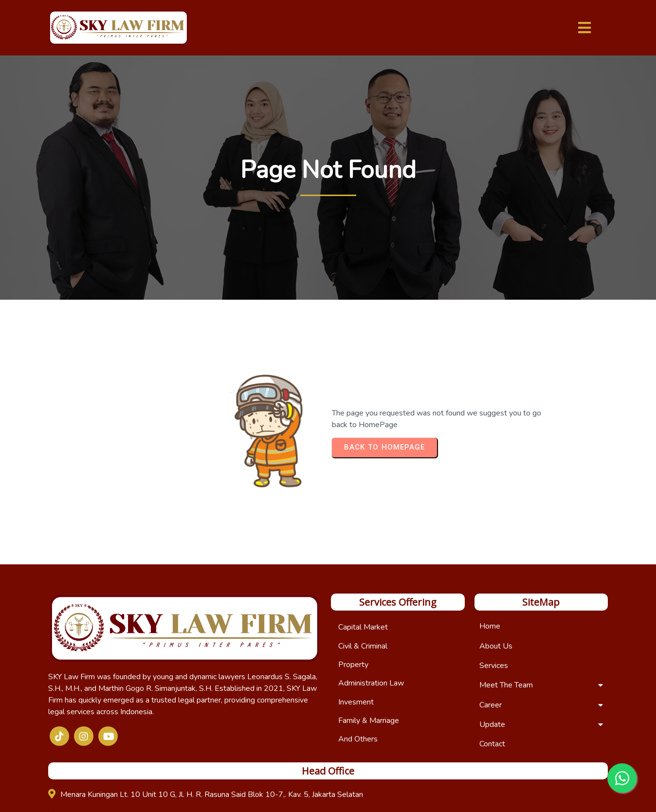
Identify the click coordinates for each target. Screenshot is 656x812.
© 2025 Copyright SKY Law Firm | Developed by (309, 795)
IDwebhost (412, 795)
